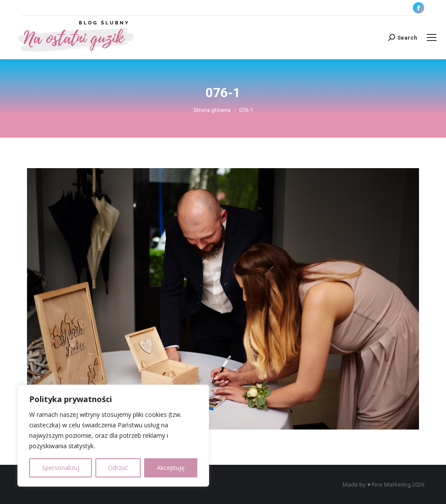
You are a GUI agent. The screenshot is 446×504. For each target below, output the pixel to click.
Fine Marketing (391, 484)
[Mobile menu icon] (432, 37)
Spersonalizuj (61, 468)
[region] (113, 436)
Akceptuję (171, 468)
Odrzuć (118, 468)
